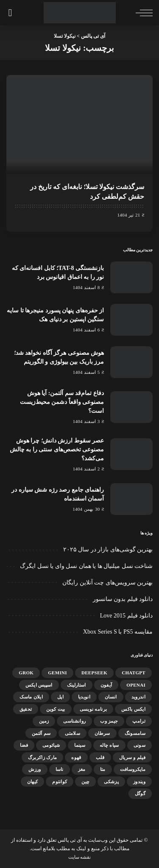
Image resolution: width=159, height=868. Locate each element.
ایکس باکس (133, 709)
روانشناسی (74, 721)
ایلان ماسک (31, 697)
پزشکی (111, 782)
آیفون (106, 685)
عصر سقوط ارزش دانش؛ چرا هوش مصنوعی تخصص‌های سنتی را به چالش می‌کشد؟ (57, 449)
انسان (111, 697)
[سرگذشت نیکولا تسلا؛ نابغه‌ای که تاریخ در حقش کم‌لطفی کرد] (79, 124)
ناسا (60, 769)
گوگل (140, 793)
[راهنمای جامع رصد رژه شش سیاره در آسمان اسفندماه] (131, 499)
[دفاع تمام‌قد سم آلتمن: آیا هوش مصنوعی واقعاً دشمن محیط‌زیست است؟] (131, 407)
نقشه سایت (80, 857)
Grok (26, 673)
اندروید (138, 697)
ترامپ (139, 721)
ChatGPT (134, 673)
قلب (100, 757)
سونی (139, 745)
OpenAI (136, 685)
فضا (24, 745)
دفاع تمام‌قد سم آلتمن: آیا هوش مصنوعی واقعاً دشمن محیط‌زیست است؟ (62, 402)
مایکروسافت (133, 769)
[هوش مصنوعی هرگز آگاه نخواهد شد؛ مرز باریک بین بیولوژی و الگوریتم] (131, 362)
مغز (82, 769)
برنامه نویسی (93, 709)
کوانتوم (60, 782)
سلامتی (73, 733)
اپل (60, 697)
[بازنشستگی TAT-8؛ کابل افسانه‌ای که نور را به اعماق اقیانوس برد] (131, 277)
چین (85, 782)
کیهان (33, 782)
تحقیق (26, 709)
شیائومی (51, 745)
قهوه (76, 757)
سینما (80, 745)
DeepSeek (94, 673)
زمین (44, 721)
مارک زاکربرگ (43, 757)
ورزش (35, 769)
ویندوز (139, 782)
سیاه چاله (109, 745)
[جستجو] (11, 13)
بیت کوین (56, 709)
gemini (57, 673)
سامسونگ (135, 733)
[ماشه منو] (142, 13)
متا (103, 769)
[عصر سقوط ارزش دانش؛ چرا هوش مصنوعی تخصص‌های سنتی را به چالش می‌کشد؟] (131, 454)
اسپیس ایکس (39, 685)
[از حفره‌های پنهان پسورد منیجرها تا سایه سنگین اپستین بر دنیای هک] (131, 320)
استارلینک (77, 685)
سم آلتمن (41, 733)
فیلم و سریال (132, 757)
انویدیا (84, 697)
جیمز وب (109, 721)
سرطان (102, 733)
